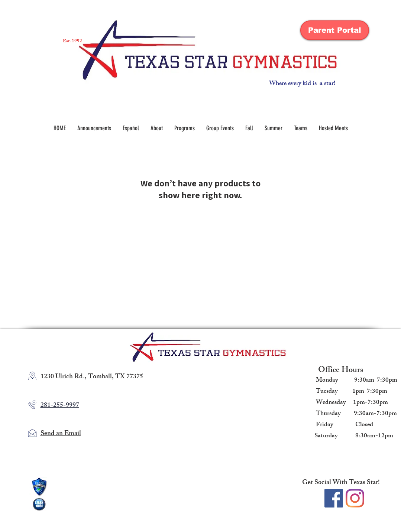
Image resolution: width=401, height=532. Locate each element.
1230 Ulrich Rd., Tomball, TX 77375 (92, 377)
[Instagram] (355, 498)
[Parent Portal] (335, 30)
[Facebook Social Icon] (334, 498)
